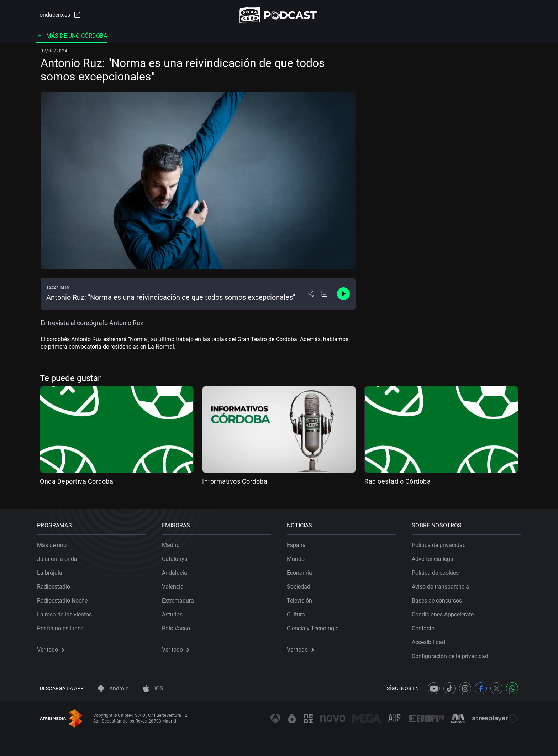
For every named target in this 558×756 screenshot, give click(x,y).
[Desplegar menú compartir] (311, 296)
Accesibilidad (431, 640)
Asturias (175, 612)
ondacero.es (57, 16)
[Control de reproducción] (343, 296)
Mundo (299, 556)
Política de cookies (438, 570)
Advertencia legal (436, 556)
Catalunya (178, 556)
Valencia (176, 584)
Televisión (302, 598)
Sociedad (301, 584)
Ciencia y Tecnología (316, 626)
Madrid (174, 543)
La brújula (52, 570)
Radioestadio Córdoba (398, 483)
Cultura (299, 612)
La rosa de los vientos (67, 612)
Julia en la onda (60, 556)
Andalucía (177, 570)
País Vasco (179, 626)
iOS (153, 689)
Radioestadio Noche (65, 598)
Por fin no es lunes (63, 626)
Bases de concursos (440, 598)
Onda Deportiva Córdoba (77, 483)
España (299, 543)
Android (113, 689)
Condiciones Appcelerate (446, 612)
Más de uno (55, 543)
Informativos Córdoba (235, 483)
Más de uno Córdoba (72, 37)
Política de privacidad (442, 543)
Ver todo (53, 647)
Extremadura (181, 598)
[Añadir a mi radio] (325, 296)
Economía (302, 570)
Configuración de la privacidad (453, 654)
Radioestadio (56, 584)
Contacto (426, 626)
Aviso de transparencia (443, 584)
